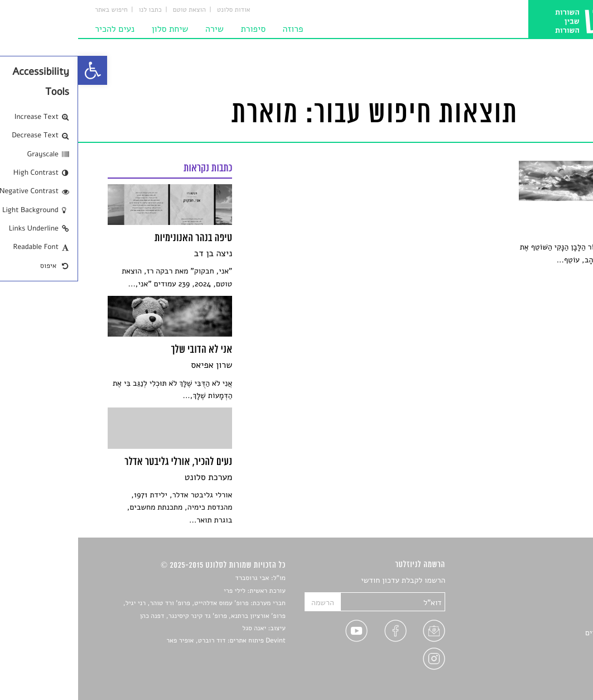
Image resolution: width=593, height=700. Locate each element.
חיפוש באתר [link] (33, 10)
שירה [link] (136, 29)
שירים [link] (554, 594)
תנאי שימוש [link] (545, 672)
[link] (15, 70)
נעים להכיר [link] (37, 29)
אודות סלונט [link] (156, 10)
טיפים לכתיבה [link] (541, 646)
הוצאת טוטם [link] (111, 10)
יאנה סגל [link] (176, 629)
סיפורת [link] (175, 29)
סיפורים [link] (551, 581)
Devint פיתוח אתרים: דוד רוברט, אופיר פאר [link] (148, 641)
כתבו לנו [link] (72, 10)
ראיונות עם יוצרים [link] (535, 633)
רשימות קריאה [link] (541, 620)
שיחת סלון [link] (92, 29)
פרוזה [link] (215, 29)
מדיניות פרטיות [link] (539, 659)
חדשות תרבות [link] (542, 607)
